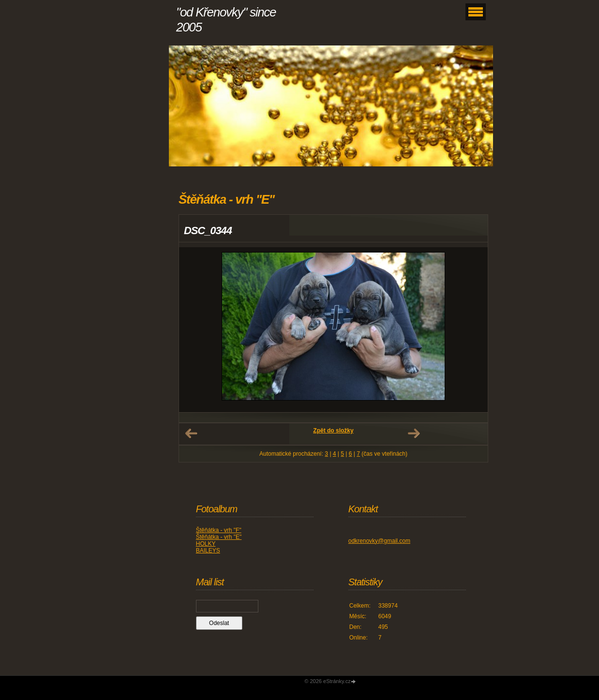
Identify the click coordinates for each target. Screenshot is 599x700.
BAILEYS (208, 551)
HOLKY (206, 544)
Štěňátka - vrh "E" (219, 537)
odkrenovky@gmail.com (379, 541)
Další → (414, 433)
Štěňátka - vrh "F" (219, 530)
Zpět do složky (333, 431)
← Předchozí (191, 433)
